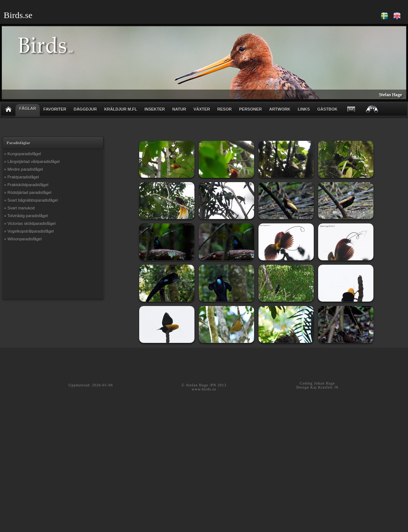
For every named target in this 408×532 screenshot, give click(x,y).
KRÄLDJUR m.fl (121, 109)
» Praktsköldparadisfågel (26, 185)
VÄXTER (202, 109)
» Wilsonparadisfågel (23, 239)
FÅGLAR (28, 108)
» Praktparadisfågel (22, 177)
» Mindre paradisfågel (24, 169)
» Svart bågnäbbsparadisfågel (31, 200)
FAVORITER (55, 109)
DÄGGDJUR (85, 109)
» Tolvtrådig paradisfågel (26, 216)
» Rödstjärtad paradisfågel (28, 192)
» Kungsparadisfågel (22, 154)
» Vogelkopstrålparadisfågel (29, 231)
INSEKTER (155, 109)
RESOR (224, 109)
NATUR (179, 109)
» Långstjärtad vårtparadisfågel (32, 161)
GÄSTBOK (327, 109)
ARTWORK (280, 109)
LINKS (304, 109)
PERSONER (250, 109)
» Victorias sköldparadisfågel (30, 223)
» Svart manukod (19, 208)
